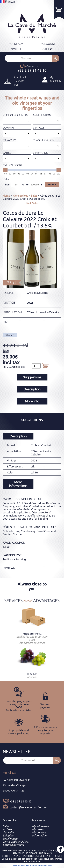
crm (51, 865)
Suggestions (32, 377)
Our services (20, 196)
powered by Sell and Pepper (22, 865)
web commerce (43, 865)
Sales (34, 196)
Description (32, 389)
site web (35, 865)
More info (32, 401)
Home (6, 196)
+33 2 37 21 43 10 (20, 801)
